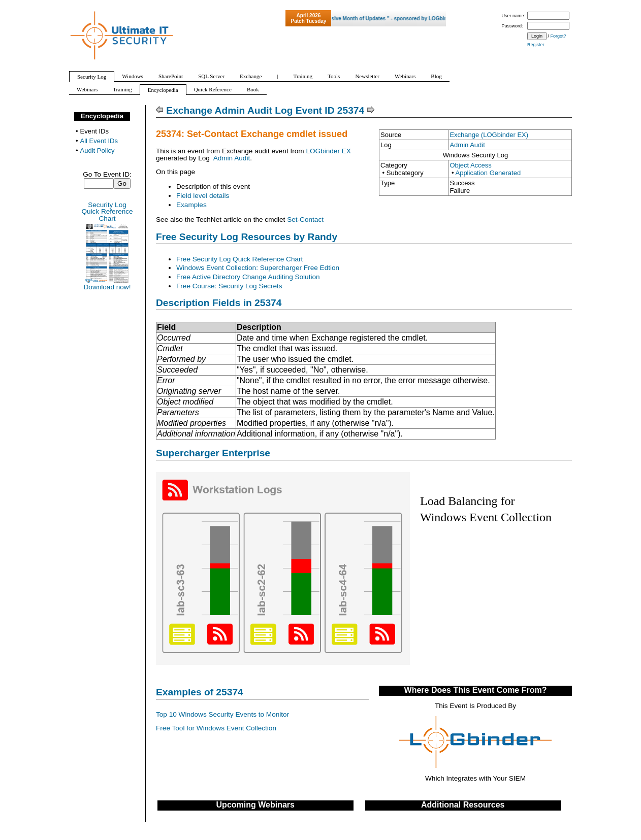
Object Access (470, 165)
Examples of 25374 (200, 692)
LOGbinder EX (328, 151)
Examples (191, 205)
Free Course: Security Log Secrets (229, 286)
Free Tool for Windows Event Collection (216, 728)
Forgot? (558, 36)
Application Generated (488, 173)
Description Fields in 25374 (219, 303)
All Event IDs (99, 141)
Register (536, 45)
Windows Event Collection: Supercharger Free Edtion (258, 268)
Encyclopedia (102, 116)
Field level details (203, 196)
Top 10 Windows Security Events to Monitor (222, 714)
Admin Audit (467, 145)
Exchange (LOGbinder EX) (489, 135)
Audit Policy (98, 150)
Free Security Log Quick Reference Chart (239, 259)
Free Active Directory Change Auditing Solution (248, 277)
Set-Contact (305, 220)
